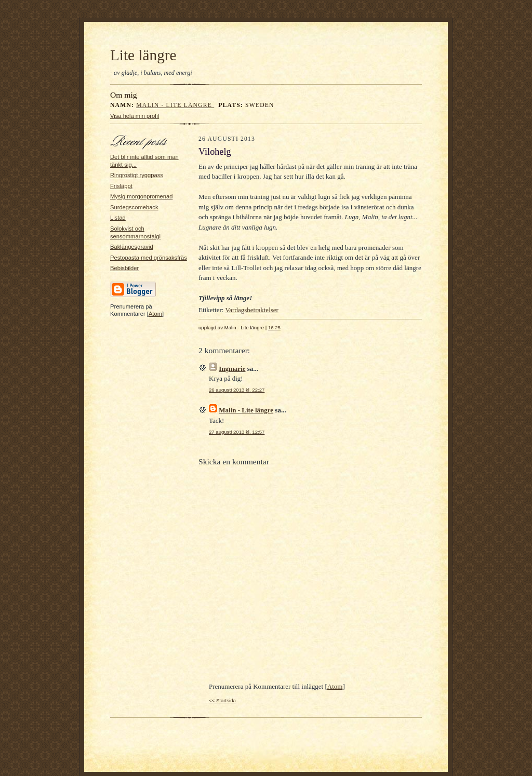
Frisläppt (121, 186)
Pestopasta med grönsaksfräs (149, 258)
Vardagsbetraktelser (252, 310)
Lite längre (143, 55)
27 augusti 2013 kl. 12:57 (237, 432)
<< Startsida (222, 700)
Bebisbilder (124, 268)
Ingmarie (232, 369)
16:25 (274, 327)
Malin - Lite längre (175, 105)
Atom (155, 314)
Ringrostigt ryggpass (137, 175)
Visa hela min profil (135, 116)
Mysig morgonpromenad (141, 196)
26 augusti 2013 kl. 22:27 (237, 390)
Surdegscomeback (134, 207)
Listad (118, 218)
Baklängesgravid (132, 247)
